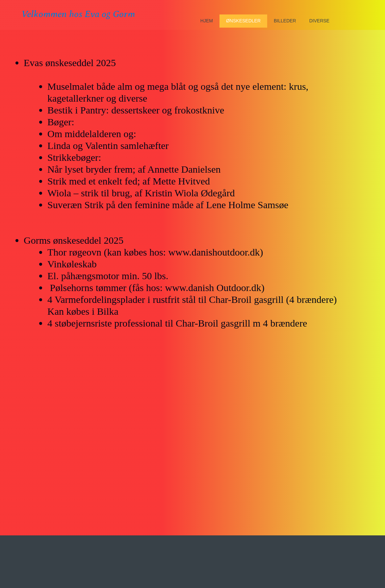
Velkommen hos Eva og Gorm (78, 14)
